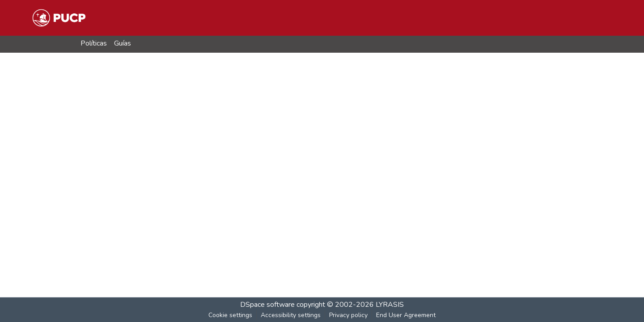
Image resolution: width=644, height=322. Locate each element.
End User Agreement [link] (406, 315)
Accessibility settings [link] (291, 315)
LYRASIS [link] (390, 305)
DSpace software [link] (267, 305)
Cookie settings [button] (230, 315)
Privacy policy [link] (348, 315)
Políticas (94, 43)
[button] (59, 18)
